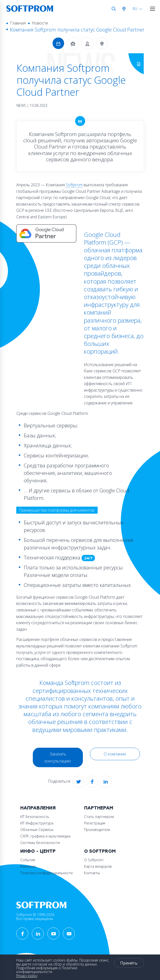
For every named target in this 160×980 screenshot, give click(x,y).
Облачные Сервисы (37, 830)
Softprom (74, 185)
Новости (40, 23)
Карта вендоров (98, 866)
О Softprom (100, 851)
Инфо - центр (38, 851)
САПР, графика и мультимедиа (45, 836)
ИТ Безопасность (35, 817)
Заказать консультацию (58, 757)
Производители (97, 830)
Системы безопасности (40, 843)
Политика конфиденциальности (46, 873)
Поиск (114, 9)
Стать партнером (99, 817)
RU (135, 9)
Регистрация (95, 823)
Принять (129, 963)
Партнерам (99, 808)
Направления (38, 808)
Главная (18, 23)
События (28, 860)
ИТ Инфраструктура (37, 823)
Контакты (92, 873)
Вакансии (28, 866)
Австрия (125, 9)
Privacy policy (27, 976)
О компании (115, 754)
